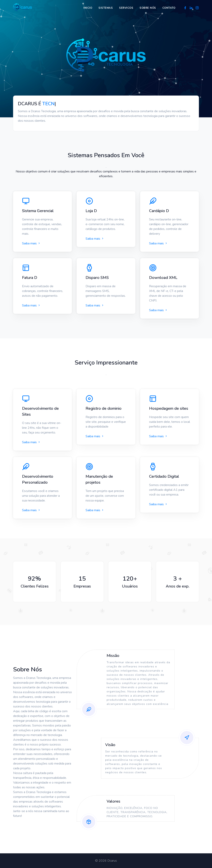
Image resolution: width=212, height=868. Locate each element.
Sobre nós (148, 8)
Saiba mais (31, 243)
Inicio (88, 8)
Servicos (126, 8)
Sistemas (106, 8)
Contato (169, 8)
